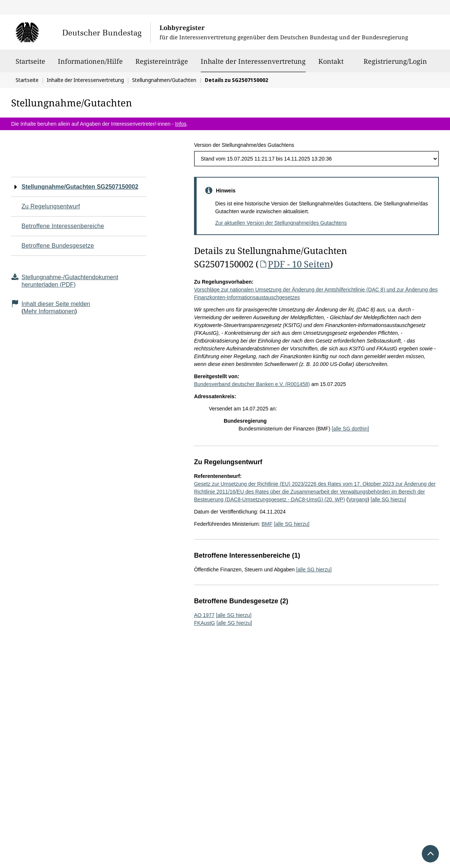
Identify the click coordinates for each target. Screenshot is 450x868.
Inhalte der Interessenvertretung (253, 61)
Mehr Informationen (49, 311)
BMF (267, 524)
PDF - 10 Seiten (294, 264)
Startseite (30, 65)
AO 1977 (204, 615)
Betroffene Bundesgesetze (58, 246)
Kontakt (331, 65)
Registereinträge (162, 65)
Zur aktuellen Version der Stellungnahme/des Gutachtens (281, 223)
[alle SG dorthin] (350, 429)
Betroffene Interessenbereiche (63, 226)
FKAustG (205, 623)
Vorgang (358, 499)
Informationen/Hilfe (90, 65)
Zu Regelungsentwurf (51, 206)
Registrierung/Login (395, 65)
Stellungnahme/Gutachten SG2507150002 (80, 187)
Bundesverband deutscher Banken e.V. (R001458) (252, 384)
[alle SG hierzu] (388, 499)
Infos (181, 124)
